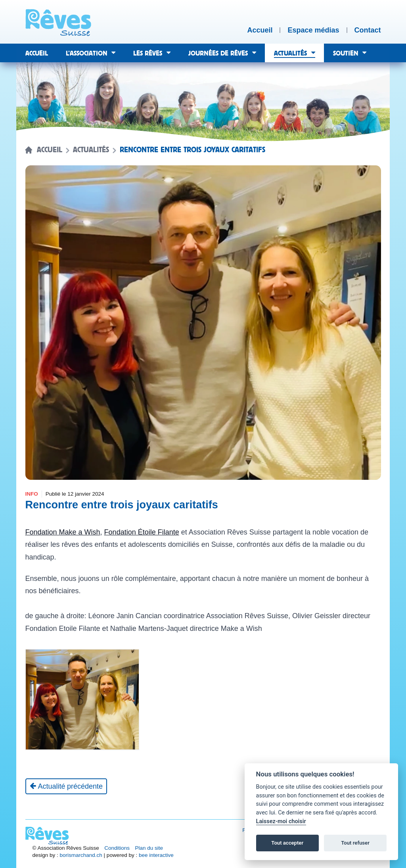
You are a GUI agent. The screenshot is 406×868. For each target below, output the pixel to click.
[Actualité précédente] (66, 786)
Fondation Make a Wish (63, 532)
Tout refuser (355, 843)
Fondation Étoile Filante (142, 532)
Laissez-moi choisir (281, 821)
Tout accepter (287, 843)
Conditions (117, 848)
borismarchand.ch (81, 855)
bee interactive (156, 855)
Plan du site (149, 848)
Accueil (50, 150)
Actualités (91, 150)
